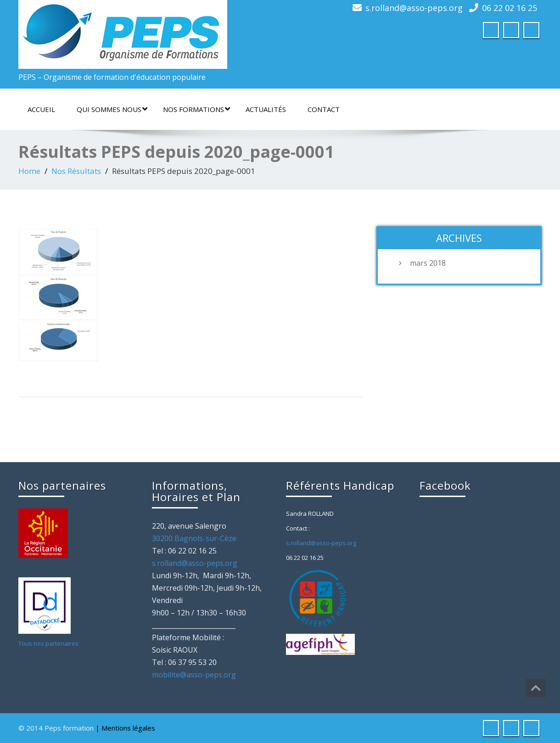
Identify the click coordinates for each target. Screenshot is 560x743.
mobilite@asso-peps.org (194, 675)
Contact (324, 109)
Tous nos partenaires (48, 643)
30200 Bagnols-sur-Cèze (194, 538)
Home (29, 171)
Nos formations (196, 109)
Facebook (445, 485)
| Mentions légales (125, 728)
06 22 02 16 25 (510, 8)
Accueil (41, 109)
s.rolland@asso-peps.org (414, 8)
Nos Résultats (76, 171)
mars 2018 (428, 263)
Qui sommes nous (112, 109)
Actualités (266, 109)
